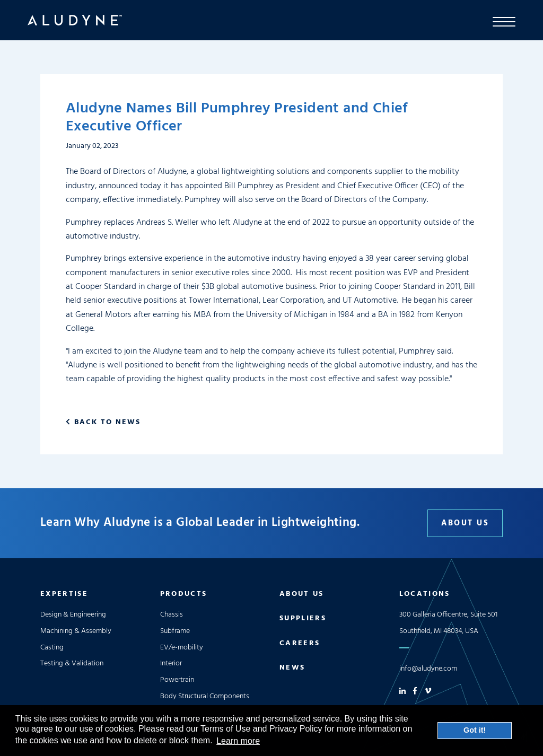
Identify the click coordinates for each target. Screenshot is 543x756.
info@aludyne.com (428, 669)
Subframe (175, 631)
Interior (171, 663)
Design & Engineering (73, 615)
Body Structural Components (205, 696)
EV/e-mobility (182, 648)
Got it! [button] (475, 730)
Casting (52, 648)
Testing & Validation (72, 663)
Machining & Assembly (76, 631)
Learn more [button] (238, 741)
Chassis (172, 615)
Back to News (107, 422)
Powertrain (177, 680)
